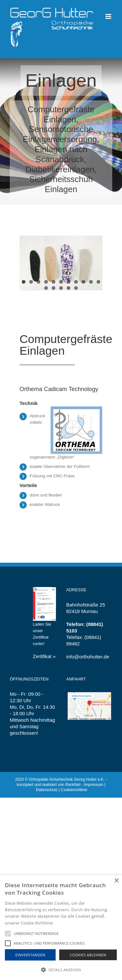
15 (68, 288)
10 (91, 282)
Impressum (94, 785)
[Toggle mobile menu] (109, 16)
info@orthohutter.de (88, 657)
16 (76, 288)
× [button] (116, 881)
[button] (61, 969)
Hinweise (63, 923)
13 (54, 288)
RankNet (73, 785)
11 (98, 282)
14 (61, 288)
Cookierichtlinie (74, 790)
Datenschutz (47, 790)
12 (46, 288)
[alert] (61, 928)
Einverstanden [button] (30, 955)
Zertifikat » (44, 656)
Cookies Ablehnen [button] (88, 955)
